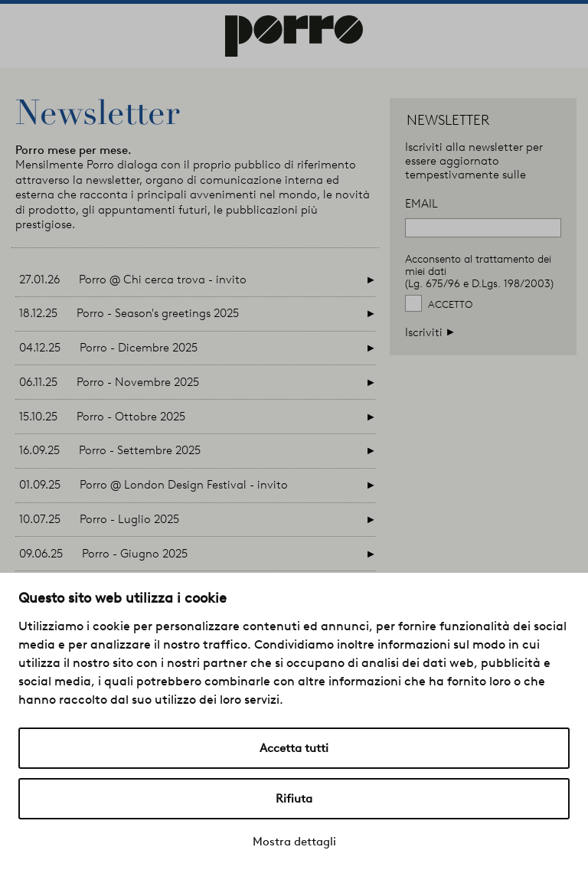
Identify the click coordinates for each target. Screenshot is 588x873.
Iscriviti (430, 332)
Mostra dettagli (294, 842)
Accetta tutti (294, 748)
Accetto (450, 304)
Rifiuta (294, 799)
